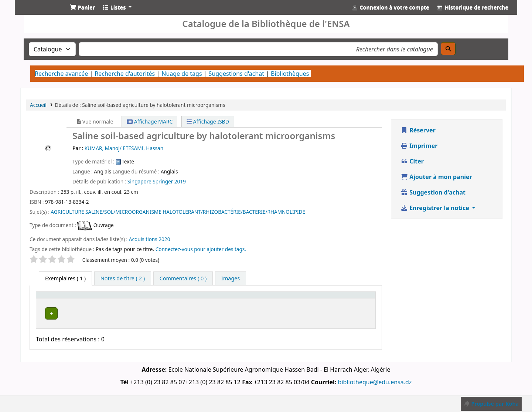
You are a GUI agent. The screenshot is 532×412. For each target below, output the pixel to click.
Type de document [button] (53, 302)
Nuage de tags (182, 74)
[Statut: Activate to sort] (309, 302)
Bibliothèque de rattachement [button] (193, 302)
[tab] (123, 278)
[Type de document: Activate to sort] (67, 302)
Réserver (418, 130)
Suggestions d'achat (236, 74)
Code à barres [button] (337, 302)
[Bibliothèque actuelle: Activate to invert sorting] (134, 302)
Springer (163, 181)
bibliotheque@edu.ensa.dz (375, 387)
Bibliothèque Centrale (132, 319)
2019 (180, 181)
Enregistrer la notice (436, 208)
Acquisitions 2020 (150, 239)
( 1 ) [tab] (65, 278)
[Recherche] (448, 49)
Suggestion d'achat (433, 192)
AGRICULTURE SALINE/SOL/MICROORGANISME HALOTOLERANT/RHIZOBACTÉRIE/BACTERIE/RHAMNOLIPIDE (178, 212)
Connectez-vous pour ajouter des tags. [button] (201, 249)
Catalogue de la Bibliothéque (39, 14)
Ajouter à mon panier (436, 177)
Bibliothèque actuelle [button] (119, 302)
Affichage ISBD (208, 121)
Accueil (38, 105)
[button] (82, 7)
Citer (412, 161)
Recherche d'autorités (125, 74)
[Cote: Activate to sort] (278, 302)
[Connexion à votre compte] (391, 7)
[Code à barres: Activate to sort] (351, 302)
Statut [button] (305, 306)
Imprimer (419, 146)
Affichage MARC (150, 121)
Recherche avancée (61, 74)
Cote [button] (271, 306)
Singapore (139, 181)
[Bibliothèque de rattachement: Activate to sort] (215, 302)
